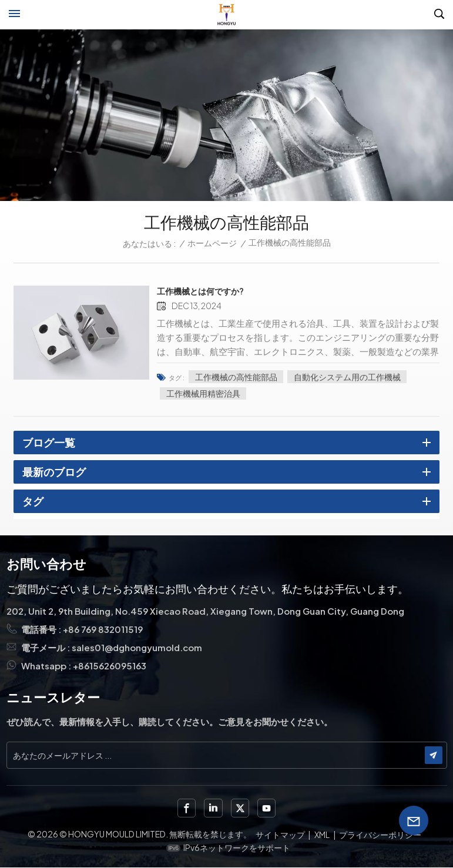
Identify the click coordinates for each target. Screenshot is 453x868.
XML (322, 835)
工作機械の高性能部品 (242, 376)
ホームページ (212, 243)
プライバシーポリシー (380, 835)
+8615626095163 (110, 666)
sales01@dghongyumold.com (137, 648)
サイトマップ (280, 835)
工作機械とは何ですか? (206, 291)
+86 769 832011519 (103, 630)
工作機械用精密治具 (209, 393)
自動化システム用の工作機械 (353, 376)
